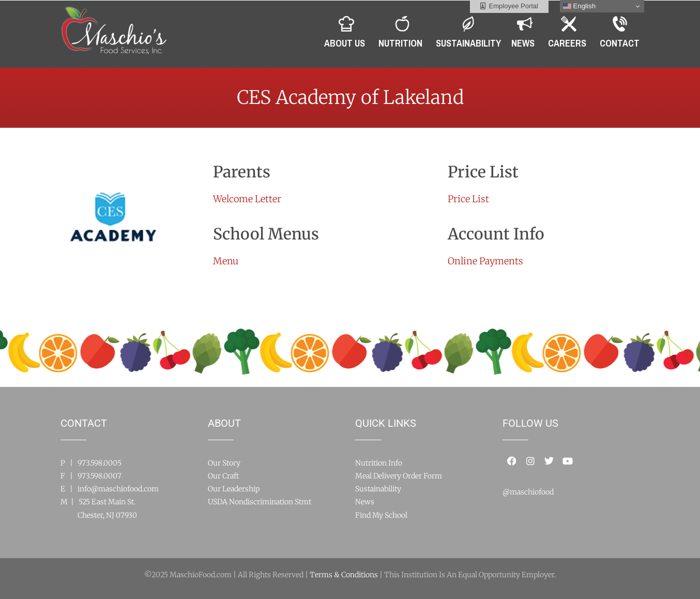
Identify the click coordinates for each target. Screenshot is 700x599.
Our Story (224, 463)
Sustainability (378, 489)
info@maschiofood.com (118, 489)
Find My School (381, 515)
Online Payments (485, 261)
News (365, 502)
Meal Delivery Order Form (399, 476)
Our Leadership (234, 489)
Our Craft (223, 476)
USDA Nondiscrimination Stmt (260, 502)
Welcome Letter (247, 199)
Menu (226, 261)
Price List (468, 199)
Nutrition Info (379, 463)
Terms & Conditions (344, 575)
